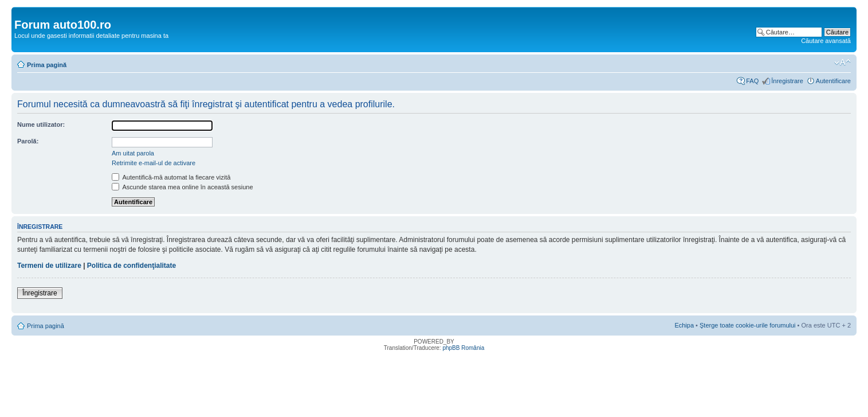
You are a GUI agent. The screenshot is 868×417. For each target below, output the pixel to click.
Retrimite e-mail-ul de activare (154, 163)
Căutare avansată (826, 41)
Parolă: (28, 141)
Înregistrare (787, 81)
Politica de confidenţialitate (131, 266)
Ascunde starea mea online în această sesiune (182, 187)
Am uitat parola (133, 153)
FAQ (752, 81)
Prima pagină (47, 65)
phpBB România (463, 348)
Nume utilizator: (41, 124)
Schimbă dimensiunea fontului (843, 63)
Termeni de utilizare (49, 266)
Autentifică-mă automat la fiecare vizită (171, 177)
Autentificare (833, 81)
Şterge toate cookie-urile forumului (748, 325)
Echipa (684, 325)
